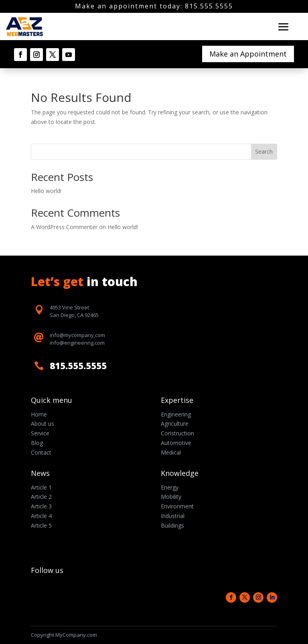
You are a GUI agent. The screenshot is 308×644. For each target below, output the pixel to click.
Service (40, 433)
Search (264, 151)
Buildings (172, 525)
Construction (177, 433)
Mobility (171, 497)
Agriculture (175, 424)
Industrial (173, 516)
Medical (171, 452)
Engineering (176, 414)
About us (43, 424)
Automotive (176, 443)
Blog (37, 443)
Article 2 (41, 497)
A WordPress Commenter (64, 227)
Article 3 (41, 506)
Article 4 (41, 516)
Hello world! (46, 191)
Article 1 (41, 487)
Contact (41, 452)
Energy (170, 487)
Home (39, 414)
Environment (177, 506)
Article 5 (41, 525)
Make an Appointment (248, 54)
